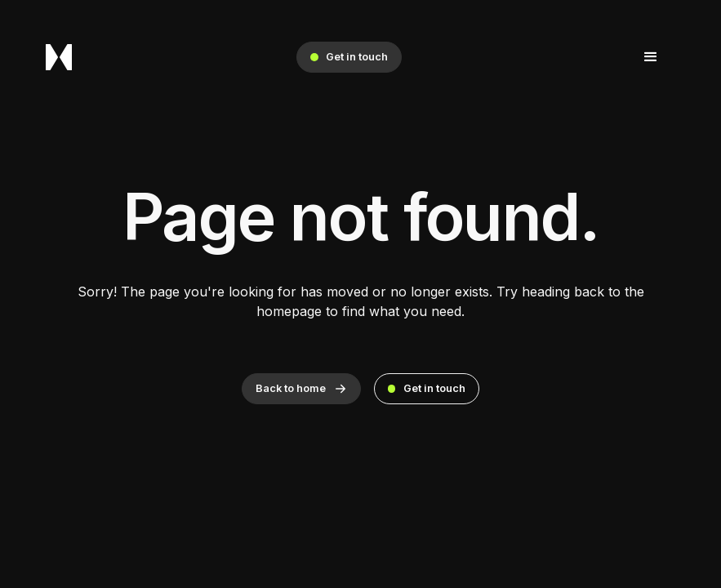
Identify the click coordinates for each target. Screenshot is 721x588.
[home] (59, 57)
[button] (651, 57)
